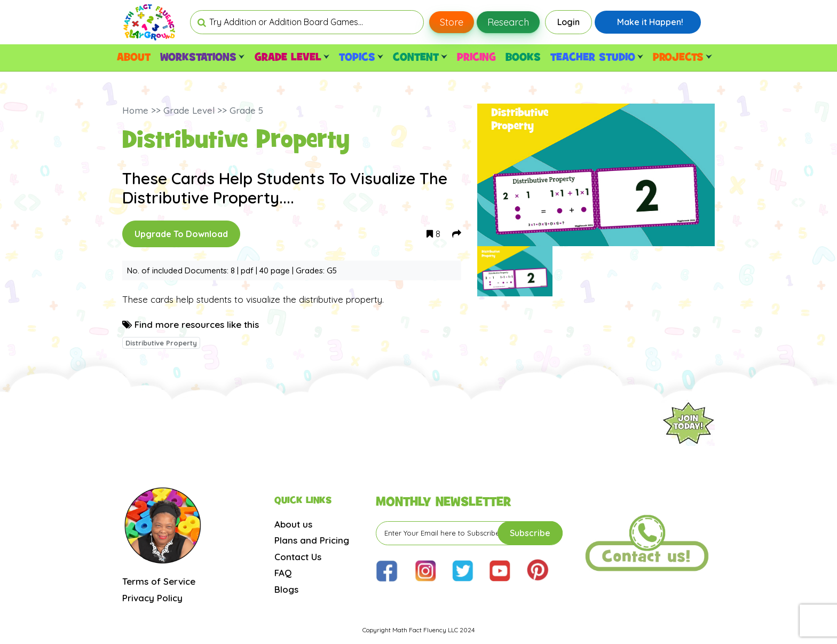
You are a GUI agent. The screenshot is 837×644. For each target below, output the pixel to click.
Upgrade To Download (181, 234)
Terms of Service (159, 581)
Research (508, 22)
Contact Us (298, 557)
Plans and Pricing (312, 540)
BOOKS (523, 58)
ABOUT (134, 58)
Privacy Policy (152, 598)
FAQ (283, 573)
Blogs (286, 589)
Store (452, 22)
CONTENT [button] (420, 58)
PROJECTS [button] (682, 58)
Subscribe (530, 533)
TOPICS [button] (361, 58)
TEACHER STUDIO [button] (597, 58)
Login (568, 22)
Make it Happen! (650, 22)
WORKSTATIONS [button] (202, 58)
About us (293, 524)
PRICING (476, 58)
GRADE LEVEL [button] (292, 58)
